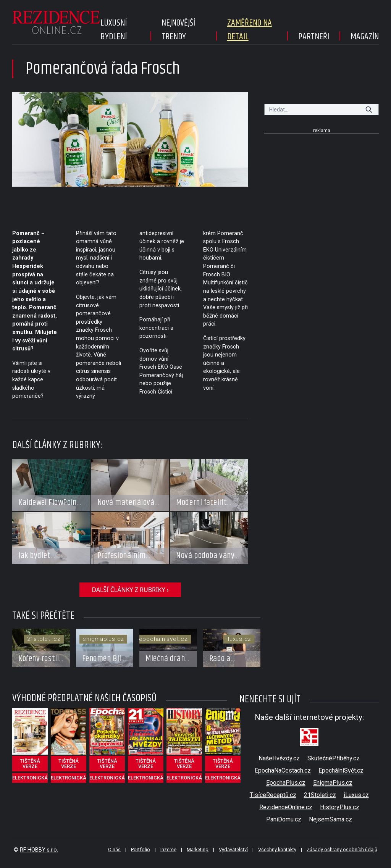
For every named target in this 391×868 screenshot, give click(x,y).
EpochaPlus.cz (286, 783)
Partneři (314, 37)
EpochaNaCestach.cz (283, 770)
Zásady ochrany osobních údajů (342, 849)
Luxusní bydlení (114, 30)
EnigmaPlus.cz (333, 783)
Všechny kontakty (277, 849)
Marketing (198, 849)
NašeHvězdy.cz (279, 758)
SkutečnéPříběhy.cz (334, 758)
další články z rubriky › (130, 590)
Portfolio (141, 849)
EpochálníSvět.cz (341, 770)
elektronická (30, 778)
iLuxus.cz (356, 795)
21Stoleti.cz (320, 795)
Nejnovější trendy (178, 30)
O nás (114, 849)
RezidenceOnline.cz (286, 807)
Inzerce (168, 849)
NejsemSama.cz (330, 819)
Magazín (365, 37)
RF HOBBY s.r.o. (39, 850)
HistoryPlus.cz (340, 807)
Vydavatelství (233, 849)
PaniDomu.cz (284, 819)
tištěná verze (30, 764)
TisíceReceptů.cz (273, 795)
